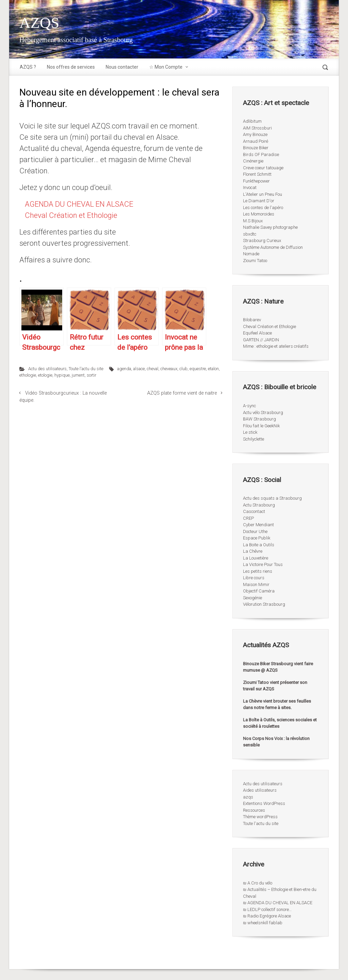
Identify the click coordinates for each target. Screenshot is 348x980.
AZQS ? (28, 67)
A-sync (249, 406)
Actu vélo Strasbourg (263, 412)
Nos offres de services (71, 67)
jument (78, 375)
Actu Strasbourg (259, 505)
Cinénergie (253, 161)
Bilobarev (252, 320)
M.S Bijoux (253, 221)
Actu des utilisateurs (47, 369)
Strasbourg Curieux (262, 240)
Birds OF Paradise (261, 154)
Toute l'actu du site (86, 369)
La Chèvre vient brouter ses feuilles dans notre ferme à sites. (277, 704)
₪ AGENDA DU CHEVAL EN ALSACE (278, 903)
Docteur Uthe (255, 531)
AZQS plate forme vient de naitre (182, 393)
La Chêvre (253, 551)
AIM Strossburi (257, 128)
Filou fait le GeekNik (261, 426)
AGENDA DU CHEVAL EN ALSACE (79, 204)
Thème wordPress (260, 817)
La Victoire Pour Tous (263, 564)
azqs (248, 797)
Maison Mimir (256, 584)
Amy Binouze (255, 134)
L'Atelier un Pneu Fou (263, 194)
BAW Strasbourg (259, 419)
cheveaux (169, 369)
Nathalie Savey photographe (270, 227)
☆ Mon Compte (166, 67)
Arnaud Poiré (256, 141)
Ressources (254, 810)
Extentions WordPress (264, 803)
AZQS (39, 23)
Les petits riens (258, 571)
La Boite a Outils (259, 545)
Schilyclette (254, 439)
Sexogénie (253, 598)
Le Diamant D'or (259, 201)
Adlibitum (252, 121)
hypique (62, 375)
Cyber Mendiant (258, 525)
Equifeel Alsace (257, 333)
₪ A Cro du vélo (258, 883)
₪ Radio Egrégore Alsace (267, 916)
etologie (45, 375)
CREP (248, 518)
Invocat (250, 187)
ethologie (28, 375)
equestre (198, 369)
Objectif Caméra (259, 591)
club (184, 369)
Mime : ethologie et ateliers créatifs (276, 346)
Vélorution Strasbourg (264, 604)
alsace (139, 369)
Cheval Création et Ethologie (71, 215)
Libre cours (254, 578)
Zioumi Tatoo (255, 261)
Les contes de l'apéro (263, 208)
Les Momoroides (259, 214)
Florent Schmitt (257, 174)
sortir (91, 375)
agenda (124, 369)
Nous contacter (122, 67)
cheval (153, 369)
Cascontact (254, 511)
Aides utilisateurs (260, 790)
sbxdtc (250, 234)
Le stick (250, 432)
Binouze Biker (256, 148)
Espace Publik (257, 538)
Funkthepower (256, 181)
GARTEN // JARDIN (261, 340)
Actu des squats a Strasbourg (272, 498)
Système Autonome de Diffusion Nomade (273, 251)
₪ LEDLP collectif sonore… (267, 909)
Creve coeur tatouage (263, 168)
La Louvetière (256, 558)
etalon (213, 369)
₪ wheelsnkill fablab (263, 923)
